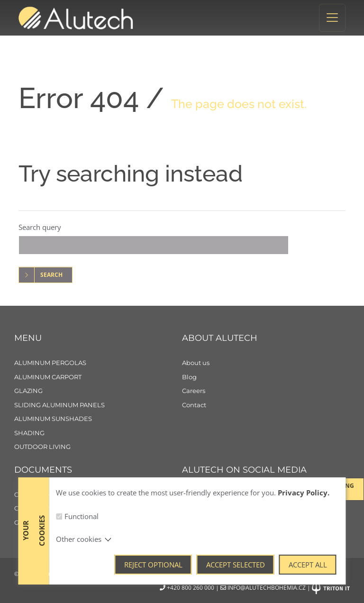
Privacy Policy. (304, 579)
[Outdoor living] (98, 447)
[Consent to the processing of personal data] (98, 509)
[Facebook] (193, 499)
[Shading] (98, 433)
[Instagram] (220, 499)
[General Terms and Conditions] (98, 523)
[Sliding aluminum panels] (98, 405)
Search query (40, 227)
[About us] (266, 363)
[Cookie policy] (98, 495)
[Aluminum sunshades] (98, 419)
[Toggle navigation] (332, 18)
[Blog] (266, 377)
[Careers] (266, 391)
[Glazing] (98, 391)
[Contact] (266, 405)
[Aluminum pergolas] (98, 363)
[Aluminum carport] (98, 377)
